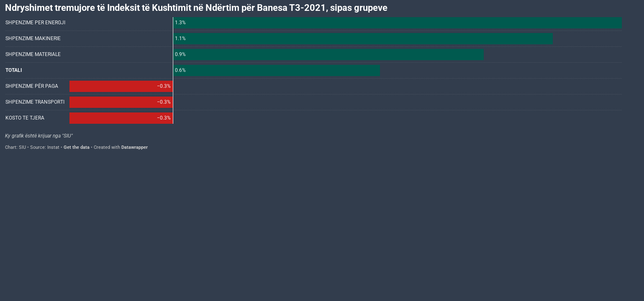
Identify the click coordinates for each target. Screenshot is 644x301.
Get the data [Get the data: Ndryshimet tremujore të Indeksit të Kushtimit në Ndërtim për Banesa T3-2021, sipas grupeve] (77, 147)
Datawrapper (135, 147)
